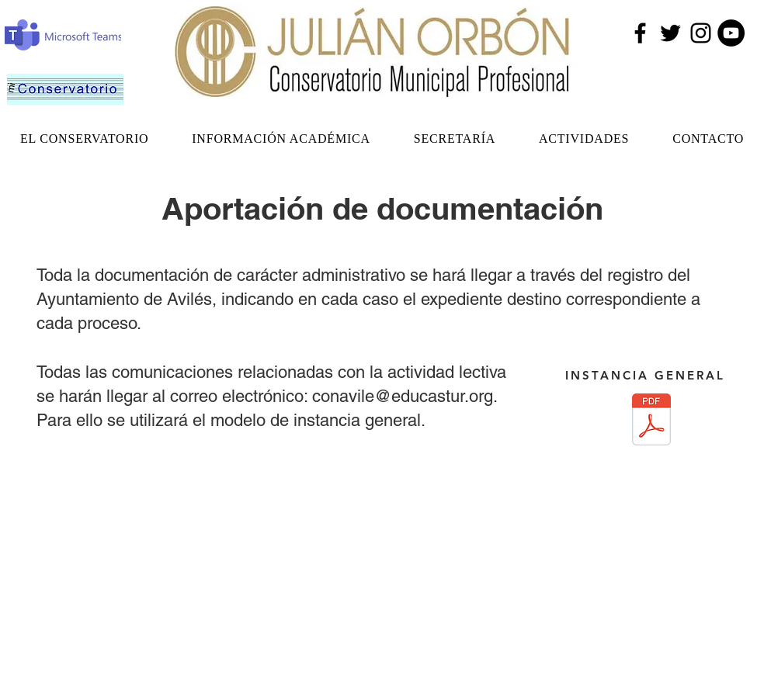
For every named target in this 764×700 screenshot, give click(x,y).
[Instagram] (701, 33)
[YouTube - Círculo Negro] (731, 33)
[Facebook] (640, 33)
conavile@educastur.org (403, 396)
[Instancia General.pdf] (651, 421)
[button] (84, 139)
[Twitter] (670, 33)
